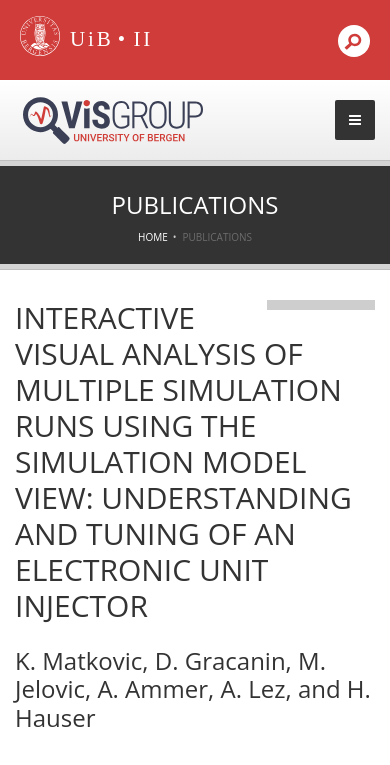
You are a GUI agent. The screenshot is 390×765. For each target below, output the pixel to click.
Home (153, 237)
